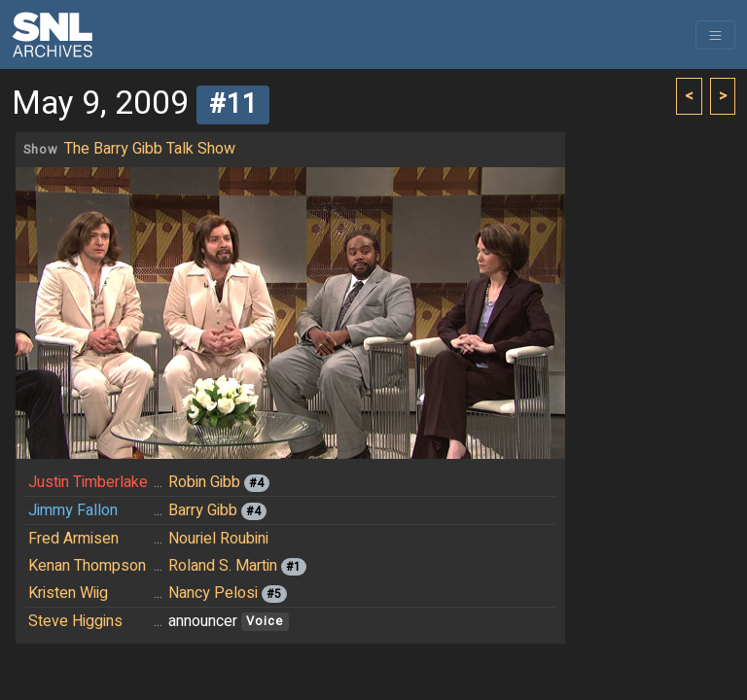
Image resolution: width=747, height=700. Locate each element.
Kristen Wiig (68, 593)
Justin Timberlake (88, 482)
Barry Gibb (203, 510)
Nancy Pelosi (213, 593)
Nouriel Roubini (218, 539)
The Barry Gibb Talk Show (150, 149)
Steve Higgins (75, 621)
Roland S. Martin (223, 566)
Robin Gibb (204, 482)
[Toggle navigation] (715, 35)
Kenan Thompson (87, 566)
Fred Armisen (73, 539)
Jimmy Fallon (73, 510)
